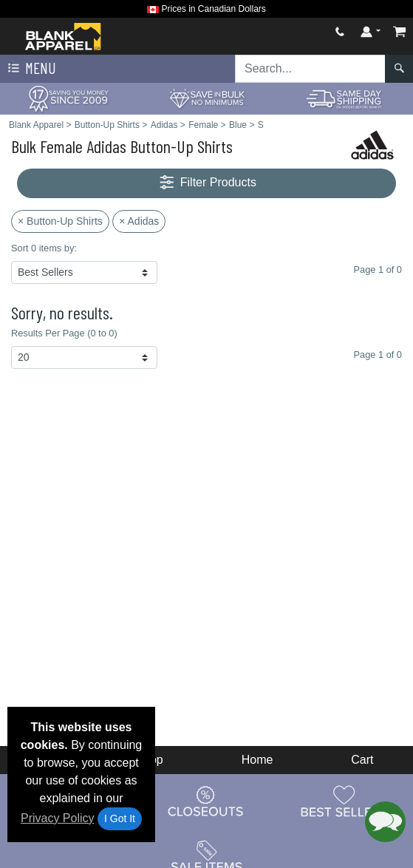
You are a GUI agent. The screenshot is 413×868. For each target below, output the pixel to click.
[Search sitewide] (310, 69)
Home (257, 760)
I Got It (120, 818)
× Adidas (139, 221)
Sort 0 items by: (44, 248)
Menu (30, 69)
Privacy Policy (58, 818)
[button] (385, 822)
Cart (362, 760)
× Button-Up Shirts (60, 221)
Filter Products (206, 183)
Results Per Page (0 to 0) (64, 333)
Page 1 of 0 (378, 355)
